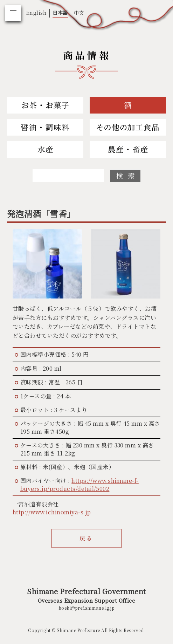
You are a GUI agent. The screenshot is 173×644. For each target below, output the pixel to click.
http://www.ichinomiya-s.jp (52, 512)
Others (128, 127)
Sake (128, 105)
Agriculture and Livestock (128, 149)
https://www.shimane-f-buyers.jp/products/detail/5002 (79, 484)
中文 (79, 13)
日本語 (60, 13)
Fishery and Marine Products (45, 149)
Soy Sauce (45, 127)
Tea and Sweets (45, 105)
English (36, 13)
